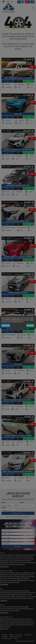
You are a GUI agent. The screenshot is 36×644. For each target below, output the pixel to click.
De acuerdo (30, 325)
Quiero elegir (6, 325)
